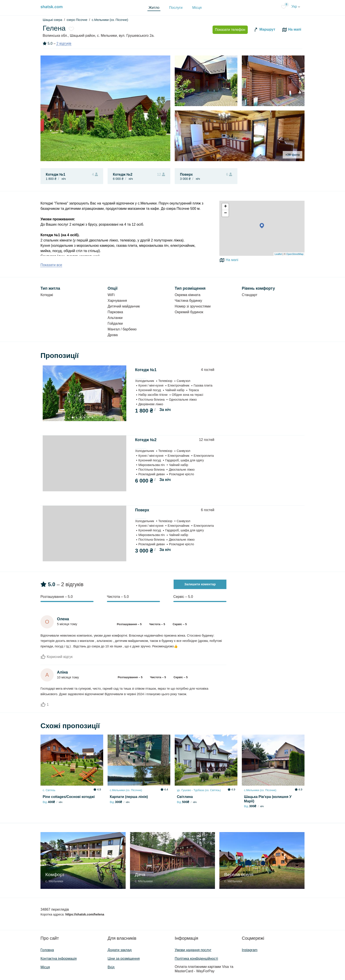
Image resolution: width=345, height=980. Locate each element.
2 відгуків (64, 43)
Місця (197, 8)
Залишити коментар (200, 584)
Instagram (250, 950)
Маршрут (264, 30)
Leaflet (278, 254)
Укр (296, 6)
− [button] (225, 213)
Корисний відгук (57, 657)
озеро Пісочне (77, 20)
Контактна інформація (59, 959)
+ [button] (225, 207)
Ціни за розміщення (124, 959)
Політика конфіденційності (196, 959)
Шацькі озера (52, 20)
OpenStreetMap (295, 254)
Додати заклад (120, 950)
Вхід (111, 967)
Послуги (176, 8)
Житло (154, 8)
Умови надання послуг (193, 950)
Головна (47, 950)
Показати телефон (230, 30)
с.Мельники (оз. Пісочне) (110, 20)
